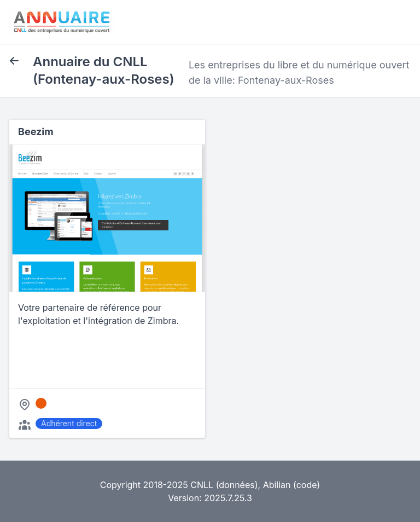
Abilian (277, 485)
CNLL (202, 485)
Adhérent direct (69, 423)
